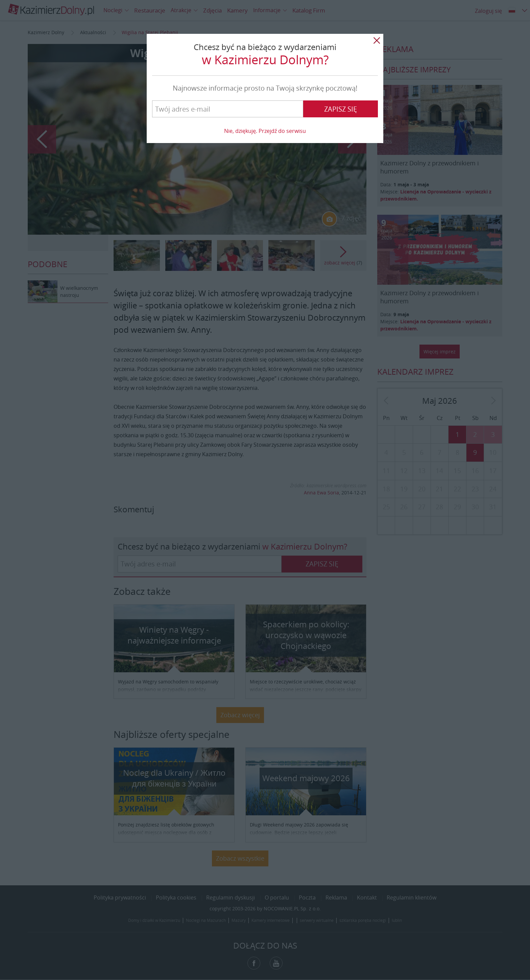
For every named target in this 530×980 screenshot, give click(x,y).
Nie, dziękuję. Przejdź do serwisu (265, 131)
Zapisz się (341, 109)
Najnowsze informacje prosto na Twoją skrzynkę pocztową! (265, 88)
